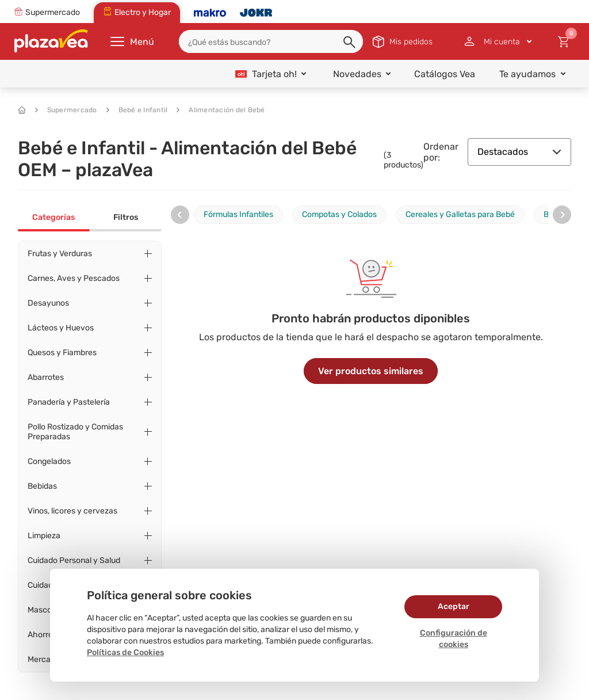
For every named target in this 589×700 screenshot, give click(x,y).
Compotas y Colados (339, 214)
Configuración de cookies (454, 639)
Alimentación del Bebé (221, 110)
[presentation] (180, 215)
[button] (350, 43)
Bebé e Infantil (137, 110)
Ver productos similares (371, 371)
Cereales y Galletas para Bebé (460, 214)
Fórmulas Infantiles (238, 214)
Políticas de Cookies (125, 653)
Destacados (519, 152)
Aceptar (454, 606)
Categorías (53, 217)
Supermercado (66, 110)
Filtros (126, 217)
